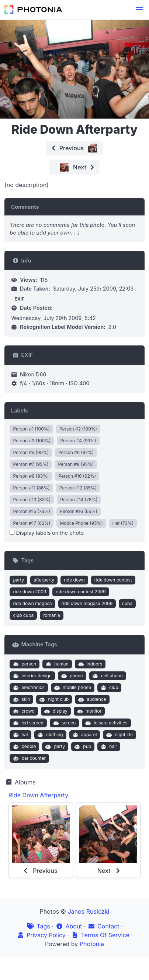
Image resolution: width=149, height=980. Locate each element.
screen (63, 723)
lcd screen (27, 723)
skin (21, 699)
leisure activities (106, 723)
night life (119, 735)
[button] (139, 10)
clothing (50, 735)
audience (91, 699)
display (55, 711)
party (18, 580)
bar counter (29, 758)
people (24, 747)
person (24, 664)
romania (52, 615)
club (108, 688)
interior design (32, 676)
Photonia (92, 944)
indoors (89, 664)
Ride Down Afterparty (39, 795)
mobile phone (72, 688)
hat (20, 735)
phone (71, 676)
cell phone (107, 676)
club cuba (23, 615)
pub (82, 747)
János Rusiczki (89, 911)
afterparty (44, 580)
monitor (88, 711)
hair (108, 747)
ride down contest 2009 (81, 592)
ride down (74, 580)
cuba (127, 603)
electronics (28, 688)
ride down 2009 (30, 592)
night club (53, 699)
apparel (84, 735)
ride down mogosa (32, 603)
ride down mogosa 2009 (87, 603)
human (56, 664)
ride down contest (113, 580)
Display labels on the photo (47, 533)
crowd (23, 711)
